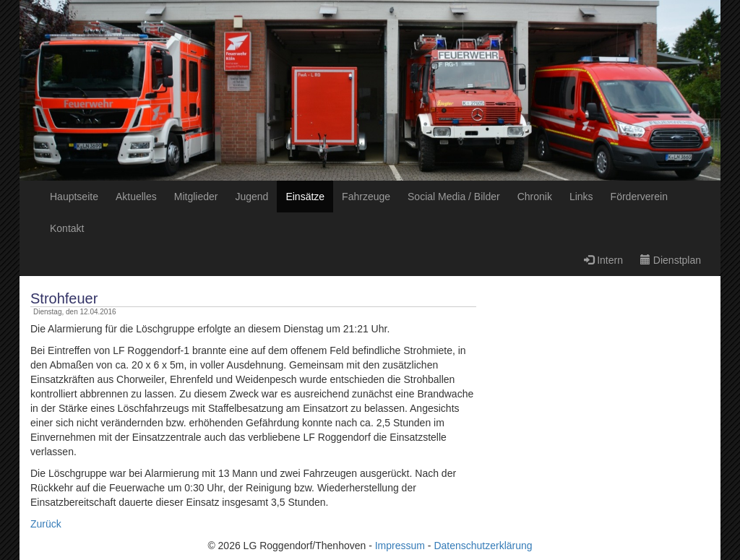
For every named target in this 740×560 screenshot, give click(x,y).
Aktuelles (136, 197)
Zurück (46, 524)
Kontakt (67, 228)
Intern (603, 260)
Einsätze (305, 197)
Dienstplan (671, 260)
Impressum (400, 546)
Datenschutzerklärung (483, 546)
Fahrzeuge (366, 197)
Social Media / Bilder (454, 197)
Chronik (535, 197)
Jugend (251, 197)
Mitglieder (196, 197)
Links (581, 197)
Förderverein (639, 197)
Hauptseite (74, 197)
